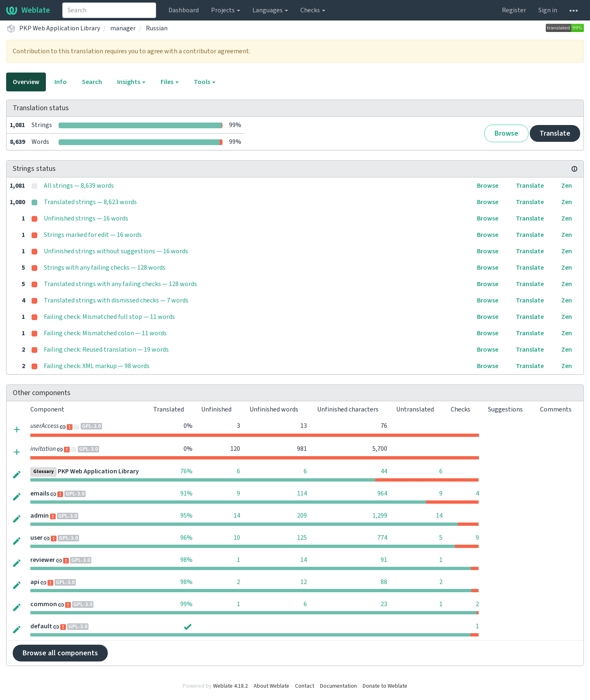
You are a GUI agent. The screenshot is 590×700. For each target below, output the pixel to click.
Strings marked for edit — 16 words (93, 235)
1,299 (380, 516)
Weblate (28, 10)
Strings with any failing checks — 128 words (105, 268)
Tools (205, 82)
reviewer (43, 560)
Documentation (338, 686)
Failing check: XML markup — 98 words (97, 366)
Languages (270, 10)
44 (384, 471)
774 (382, 538)
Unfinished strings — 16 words (86, 218)
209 (302, 516)
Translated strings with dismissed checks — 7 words (116, 300)
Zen (567, 186)
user (36, 538)
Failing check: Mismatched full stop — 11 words (109, 317)
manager (123, 28)
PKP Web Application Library (60, 28)
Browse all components (60, 653)
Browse (506, 133)
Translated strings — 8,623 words (90, 202)
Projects (226, 10)
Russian (157, 28)
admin (40, 516)
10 (237, 538)
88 (384, 582)
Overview (26, 82)
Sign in (548, 10)
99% (186, 604)
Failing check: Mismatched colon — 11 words (105, 333)
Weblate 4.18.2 (230, 686)
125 (302, 538)
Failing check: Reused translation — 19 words (106, 350)
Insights (131, 82)
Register (514, 10)
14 (237, 516)
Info (61, 82)
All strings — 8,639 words (79, 186)
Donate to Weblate (385, 686)
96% (186, 538)
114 (302, 493)
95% (186, 516)
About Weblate (271, 686)
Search (92, 82)
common (44, 604)
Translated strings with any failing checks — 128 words (120, 284)
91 (384, 560)
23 (384, 604)
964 (382, 493)
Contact (305, 686)
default (41, 626)
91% (186, 493)
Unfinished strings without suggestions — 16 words (116, 251)
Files (170, 82)
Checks (313, 10)
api (35, 582)
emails (40, 493)
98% (186, 560)
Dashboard (184, 10)
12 (304, 582)
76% (186, 471)
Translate (555, 133)
